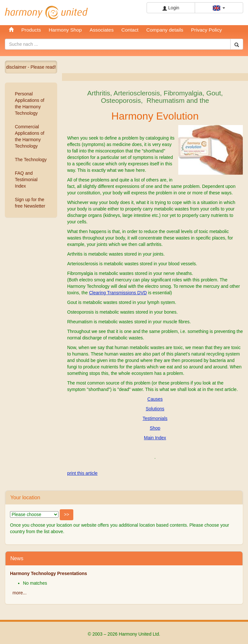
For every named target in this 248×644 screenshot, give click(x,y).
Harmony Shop (65, 30)
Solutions (155, 409)
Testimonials (155, 418)
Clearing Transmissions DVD (118, 293)
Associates (101, 30)
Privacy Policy (207, 30)
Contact (130, 30)
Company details (165, 30)
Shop (155, 428)
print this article (82, 473)
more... (20, 593)
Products (31, 30)
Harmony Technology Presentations (49, 573)
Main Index (155, 438)
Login (171, 8)
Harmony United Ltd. (46, 13)
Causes (155, 399)
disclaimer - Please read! (31, 67)
